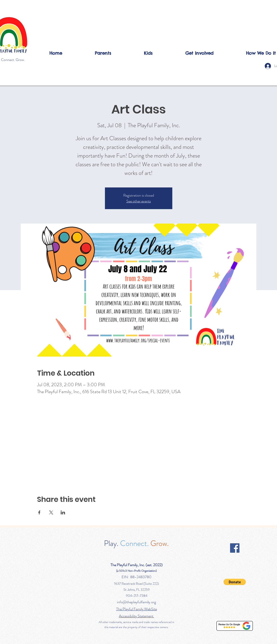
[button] (103, 53)
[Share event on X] (51, 512)
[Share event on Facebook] (39, 512)
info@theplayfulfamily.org (136, 602)
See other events (139, 201)
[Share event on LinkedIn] (63, 512)
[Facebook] (235, 548)
